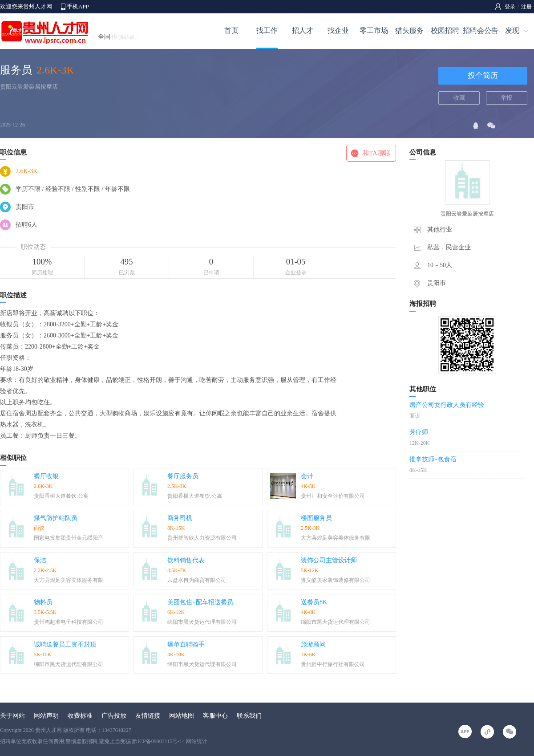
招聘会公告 (481, 30)
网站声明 (46, 716)
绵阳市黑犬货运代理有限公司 (202, 622)
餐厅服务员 (183, 476)
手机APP (78, 6)
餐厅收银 (46, 476)
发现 (512, 30)
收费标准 (80, 716)
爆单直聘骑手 (186, 644)
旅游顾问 (313, 644)
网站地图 (182, 716)
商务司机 (180, 518)
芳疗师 (419, 432)
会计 (307, 476)
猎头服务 (409, 30)
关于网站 (12, 716)
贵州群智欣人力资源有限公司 (202, 538)
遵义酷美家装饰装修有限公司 (336, 580)
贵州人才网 (49, 730)
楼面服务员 (316, 518)
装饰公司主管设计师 (329, 560)
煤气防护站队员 (56, 518)
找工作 (267, 30)
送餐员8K (314, 602)
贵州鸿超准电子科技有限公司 (69, 622)
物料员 (43, 602)
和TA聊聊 (376, 153)
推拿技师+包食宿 (433, 459)
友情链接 (148, 716)
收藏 (459, 98)
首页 (231, 30)
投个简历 (483, 75)
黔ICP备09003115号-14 (158, 741)
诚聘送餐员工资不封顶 (65, 644)
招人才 (303, 30)
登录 (510, 7)
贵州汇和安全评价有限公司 (333, 496)
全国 (117, 37)
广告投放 (114, 716)
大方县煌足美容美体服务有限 (336, 538)
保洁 (40, 560)
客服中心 (215, 716)
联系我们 (249, 716)
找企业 (338, 30)
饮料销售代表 (186, 560)
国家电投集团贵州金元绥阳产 (69, 538)
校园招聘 (445, 30)
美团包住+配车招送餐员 (200, 602)
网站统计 (197, 741)
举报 (506, 98)
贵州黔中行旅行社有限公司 (333, 664)
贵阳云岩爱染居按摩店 (29, 87)
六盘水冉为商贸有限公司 (197, 580)
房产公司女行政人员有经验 (447, 405)
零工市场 (374, 30)
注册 (526, 7)
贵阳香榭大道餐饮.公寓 (61, 496)
